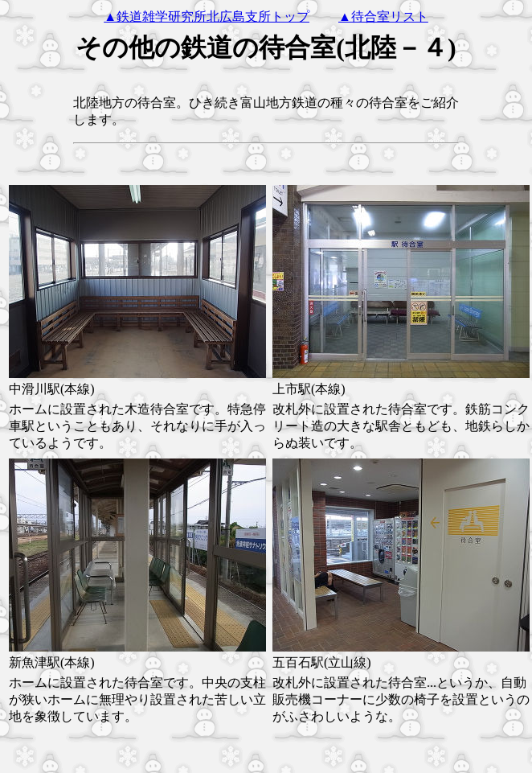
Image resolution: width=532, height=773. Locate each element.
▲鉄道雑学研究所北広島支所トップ (207, 16)
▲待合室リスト (383, 16)
